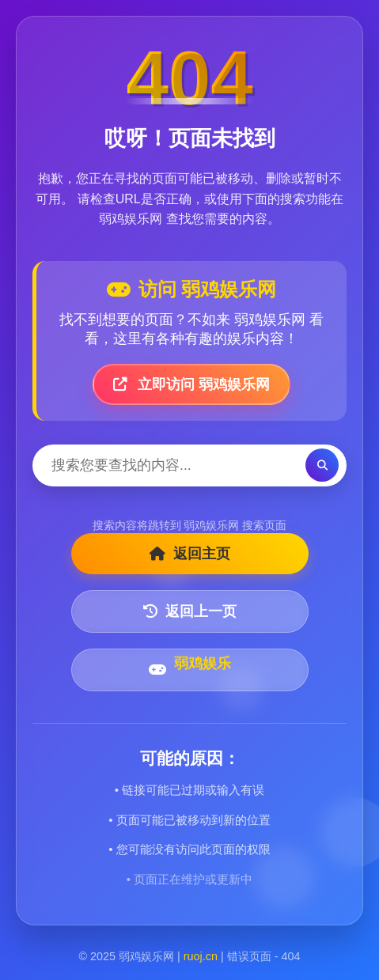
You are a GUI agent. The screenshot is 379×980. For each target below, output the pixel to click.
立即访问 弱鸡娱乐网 (191, 384)
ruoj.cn (201, 956)
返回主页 (190, 554)
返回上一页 (190, 611)
